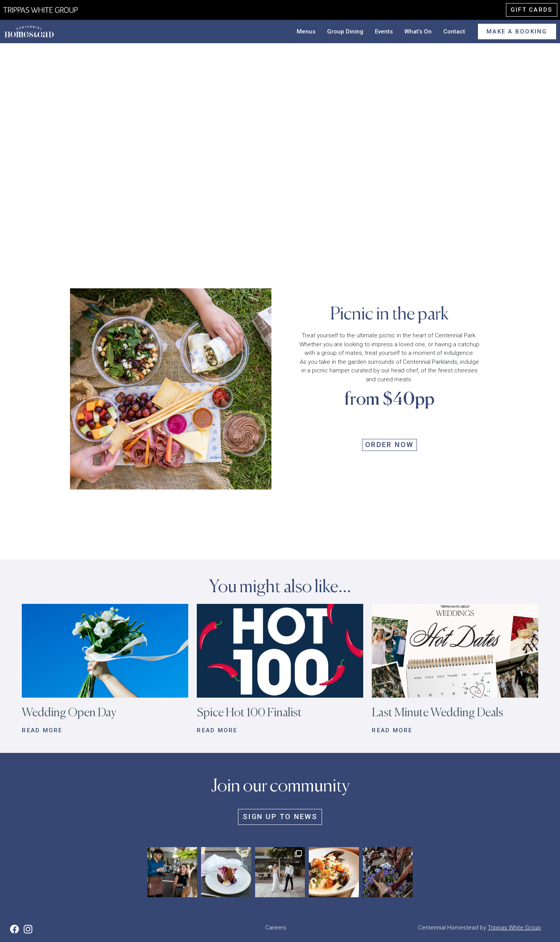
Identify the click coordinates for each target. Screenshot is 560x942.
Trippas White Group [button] (514, 928)
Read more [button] (42, 730)
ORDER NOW (389, 445)
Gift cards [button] (532, 10)
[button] (105, 651)
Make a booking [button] (517, 32)
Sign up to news (280, 817)
